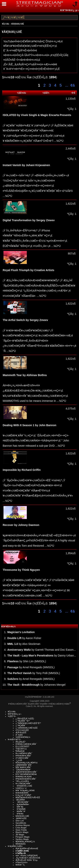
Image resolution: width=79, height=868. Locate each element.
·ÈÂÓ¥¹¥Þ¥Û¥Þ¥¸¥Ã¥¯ (26, 772)
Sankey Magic (22, 839)
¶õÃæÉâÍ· (20, 751)
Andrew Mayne (23, 825)
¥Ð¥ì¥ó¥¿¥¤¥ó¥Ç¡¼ (25, 842)
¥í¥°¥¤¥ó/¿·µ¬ (69, 10)
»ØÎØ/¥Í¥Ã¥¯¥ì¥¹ (24, 765)
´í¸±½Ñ (19, 760)
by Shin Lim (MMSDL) (27, 661)
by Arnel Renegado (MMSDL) (31, 667)
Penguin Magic (23, 837)
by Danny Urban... (42, 655)
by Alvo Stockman (24, 644)
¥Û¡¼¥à (5, 24)
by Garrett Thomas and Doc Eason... (42, 650)
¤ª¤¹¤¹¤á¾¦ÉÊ (22, 730)
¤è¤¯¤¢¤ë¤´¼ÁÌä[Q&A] (27, 855)
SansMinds (21, 823)
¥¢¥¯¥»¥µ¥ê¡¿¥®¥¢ (25, 790)
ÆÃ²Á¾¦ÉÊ (21, 732)
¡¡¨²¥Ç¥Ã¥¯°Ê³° (23, 721)
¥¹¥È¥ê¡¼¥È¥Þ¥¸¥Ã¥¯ (26, 744)
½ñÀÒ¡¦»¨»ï (21, 788)
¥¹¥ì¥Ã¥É (21, 809)
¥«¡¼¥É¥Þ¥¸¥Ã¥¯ (24, 753)
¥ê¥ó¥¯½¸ (20, 865)
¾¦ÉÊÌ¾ (46, 93)
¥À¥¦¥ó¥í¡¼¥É (18, 24)
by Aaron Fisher (24, 638)
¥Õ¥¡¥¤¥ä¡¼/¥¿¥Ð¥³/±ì (27, 763)
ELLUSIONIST (23, 746)
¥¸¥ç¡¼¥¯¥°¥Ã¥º (23, 795)
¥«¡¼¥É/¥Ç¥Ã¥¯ (23, 784)
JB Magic (20, 835)
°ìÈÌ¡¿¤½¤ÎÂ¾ (22, 781)
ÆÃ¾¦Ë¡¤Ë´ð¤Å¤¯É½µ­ (26, 860)
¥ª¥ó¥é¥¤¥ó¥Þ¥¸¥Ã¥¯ (26, 779)
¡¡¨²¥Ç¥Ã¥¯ (21, 725)
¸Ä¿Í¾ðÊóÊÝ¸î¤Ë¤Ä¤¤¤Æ (28, 858)
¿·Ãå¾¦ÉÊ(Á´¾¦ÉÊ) (25, 719)
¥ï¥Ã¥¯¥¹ (20, 811)
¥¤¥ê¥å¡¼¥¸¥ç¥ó (24, 777)
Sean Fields (21, 830)
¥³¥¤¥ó (19, 814)
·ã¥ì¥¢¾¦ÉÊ (21, 818)
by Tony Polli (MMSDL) (34, 673)
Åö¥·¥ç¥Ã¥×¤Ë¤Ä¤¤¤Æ (27, 848)
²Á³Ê (73, 93)
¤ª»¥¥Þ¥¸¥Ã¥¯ (22, 758)
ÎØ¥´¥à (19, 807)
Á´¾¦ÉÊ (19, 735)
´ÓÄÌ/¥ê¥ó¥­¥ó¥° (23, 770)
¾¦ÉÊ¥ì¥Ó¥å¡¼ (23, 737)
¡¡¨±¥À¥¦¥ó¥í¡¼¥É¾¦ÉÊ (27, 728)
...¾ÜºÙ (58, 141)
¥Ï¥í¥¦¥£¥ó (21, 844)
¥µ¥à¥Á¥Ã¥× (22, 804)
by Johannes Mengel (36, 685)
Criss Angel (21, 828)
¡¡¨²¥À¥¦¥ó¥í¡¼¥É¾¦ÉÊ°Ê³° (28, 723)
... (66, 85)
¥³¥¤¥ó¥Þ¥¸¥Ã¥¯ (24, 756)
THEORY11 (21, 749)
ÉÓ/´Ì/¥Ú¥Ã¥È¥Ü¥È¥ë (26, 774)
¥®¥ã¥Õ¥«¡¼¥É (24, 786)
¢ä (72, 85)
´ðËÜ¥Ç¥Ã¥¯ (22, 802)
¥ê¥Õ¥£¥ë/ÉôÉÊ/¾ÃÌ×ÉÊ (28, 797)
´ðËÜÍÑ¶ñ (20, 800)
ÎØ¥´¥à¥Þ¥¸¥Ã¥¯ (24, 767)
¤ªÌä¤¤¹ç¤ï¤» (22, 862)
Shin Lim (20, 821)
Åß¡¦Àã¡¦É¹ (21, 742)
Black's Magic (22, 832)
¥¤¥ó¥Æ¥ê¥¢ (22, 793)
